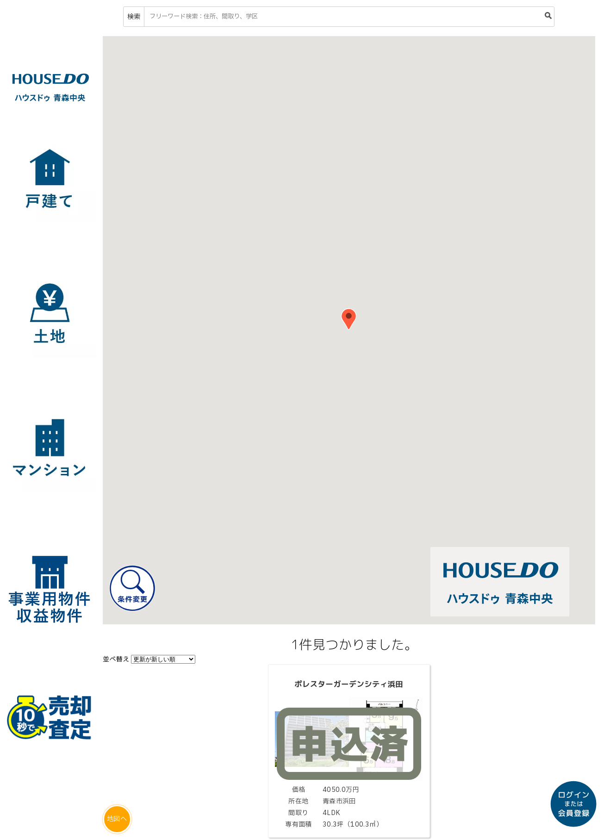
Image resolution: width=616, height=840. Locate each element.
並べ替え (116, 659)
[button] (349, 319)
